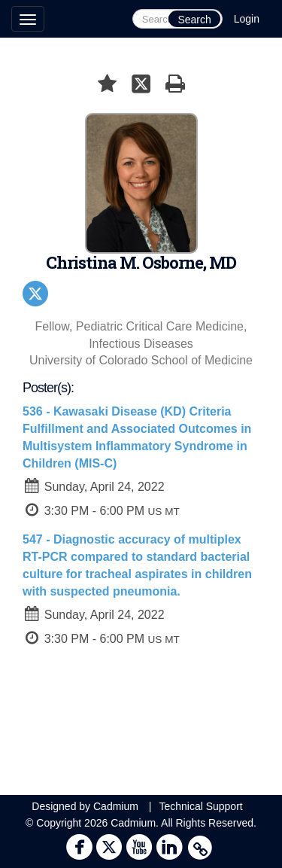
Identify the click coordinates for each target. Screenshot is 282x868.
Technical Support (200, 806)
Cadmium (116, 806)
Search (194, 20)
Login (247, 19)
